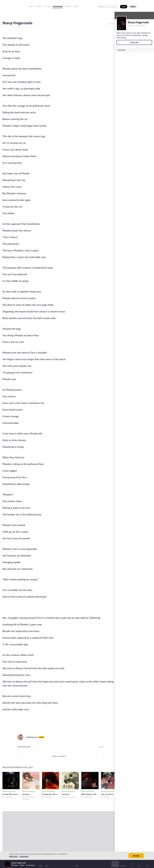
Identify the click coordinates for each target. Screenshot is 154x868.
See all (101, 747)
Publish (133, 7)
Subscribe (134, 42)
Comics (39, 6)
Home (31, 6)
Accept (136, 856)
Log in (124, 7)
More (77, 6)
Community (58, 6)
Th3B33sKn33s (32, 737)
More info (13, 856)
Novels (47, 6)
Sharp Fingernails (138, 22)
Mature (68, 6)
